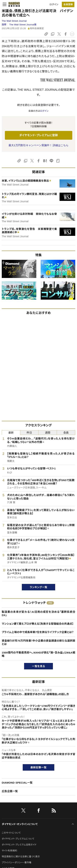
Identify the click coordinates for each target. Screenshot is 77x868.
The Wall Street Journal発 (23, 25)
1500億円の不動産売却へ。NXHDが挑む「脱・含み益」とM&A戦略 (38, 654)
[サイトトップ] (13, 4)
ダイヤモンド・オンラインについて (20, 824)
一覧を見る (38, 666)
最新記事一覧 (39, 767)
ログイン (54, 4)
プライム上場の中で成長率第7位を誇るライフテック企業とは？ (38, 632)
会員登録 (68, 4)
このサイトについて (11, 833)
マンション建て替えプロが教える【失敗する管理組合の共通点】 (38, 624)
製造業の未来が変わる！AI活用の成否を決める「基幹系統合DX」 (38, 614)
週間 (48, 433)
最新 (11, 433)
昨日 (29, 433)
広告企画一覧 (10, 791)
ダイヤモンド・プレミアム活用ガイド (19, 845)
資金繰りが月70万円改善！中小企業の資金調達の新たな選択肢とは (38, 642)
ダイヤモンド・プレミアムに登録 (38, 135)
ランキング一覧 (38, 587)
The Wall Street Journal (14, 21)
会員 (66, 433)
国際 (4, 25)
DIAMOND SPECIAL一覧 (17, 783)
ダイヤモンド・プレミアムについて (18, 839)
